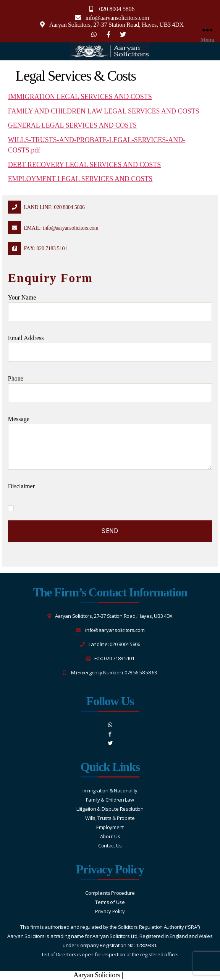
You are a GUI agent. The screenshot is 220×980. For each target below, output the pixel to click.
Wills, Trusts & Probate (110, 818)
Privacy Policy (110, 911)
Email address (110, 348)
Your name (110, 308)
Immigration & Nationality (110, 790)
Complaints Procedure (110, 893)
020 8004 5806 (117, 9)
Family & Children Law (110, 800)
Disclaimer (21, 486)
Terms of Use (110, 902)
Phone (110, 389)
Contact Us (110, 846)
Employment (110, 827)
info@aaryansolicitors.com (117, 18)
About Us (110, 836)
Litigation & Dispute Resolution (110, 809)
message (110, 443)
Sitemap (135, 975)
